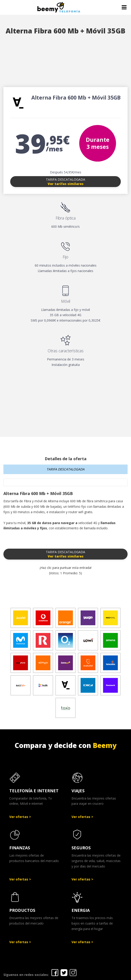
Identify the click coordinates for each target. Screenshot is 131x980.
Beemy (105, 745)
